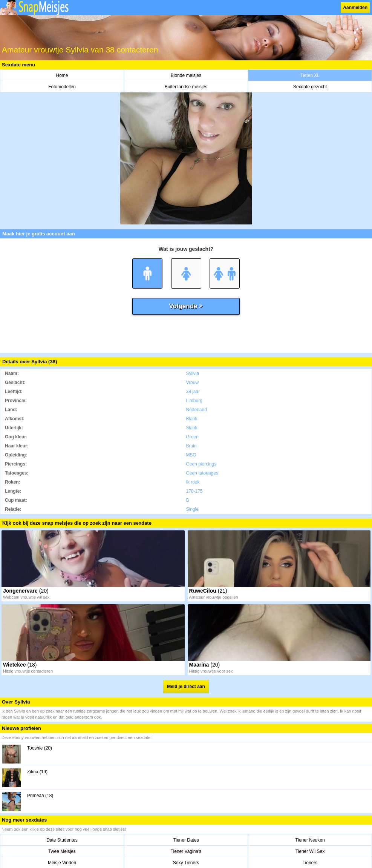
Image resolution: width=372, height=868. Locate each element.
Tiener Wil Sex (310, 851)
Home (62, 75)
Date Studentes (62, 840)
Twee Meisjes (62, 851)
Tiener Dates (186, 840)
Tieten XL (310, 75)
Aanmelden (355, 8)
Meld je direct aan (186, 687)
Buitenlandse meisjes (186, 87)
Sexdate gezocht (310, 87)
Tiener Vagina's (186, 851)
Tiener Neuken (310, 840)
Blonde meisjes (186, 75)
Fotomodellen (62, 87)
